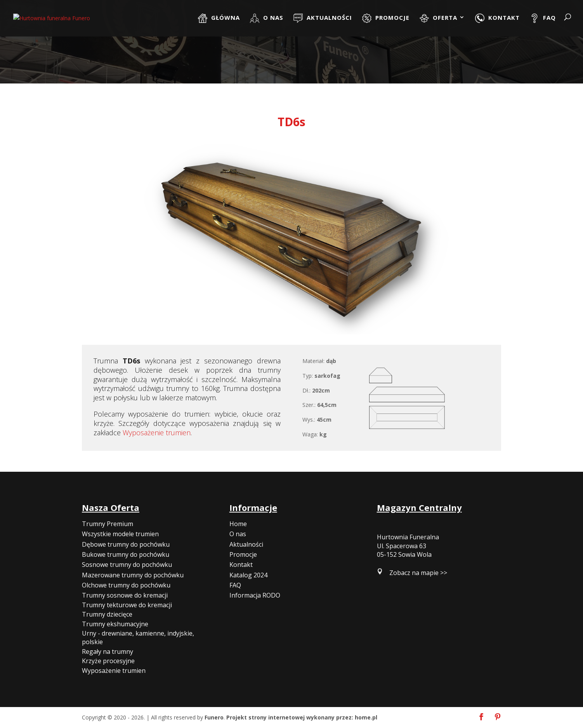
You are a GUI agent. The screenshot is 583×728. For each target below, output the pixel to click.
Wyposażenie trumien (157, 433)
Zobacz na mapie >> (418, 573)
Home (238, 524)
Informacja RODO (255, 595)
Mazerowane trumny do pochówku (133, 575)
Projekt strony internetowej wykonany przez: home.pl (302, 717)
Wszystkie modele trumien (120, 534)
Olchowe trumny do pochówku (126, 585)
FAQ (235, 585)
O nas (238, 534)
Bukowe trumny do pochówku (126, 554)
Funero (214, 717)
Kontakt (241, 565)
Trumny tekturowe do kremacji (127, 605)
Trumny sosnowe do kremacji (125, 595)
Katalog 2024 (248, 575)
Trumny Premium (108, 524)
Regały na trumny (108, 652)
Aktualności (246, 544)
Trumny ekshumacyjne (115, 624)
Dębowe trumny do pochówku (126, 544)
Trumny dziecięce (107, 614)
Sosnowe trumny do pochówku (127, 565)
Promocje (243, 554)
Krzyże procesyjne (108, 661)
